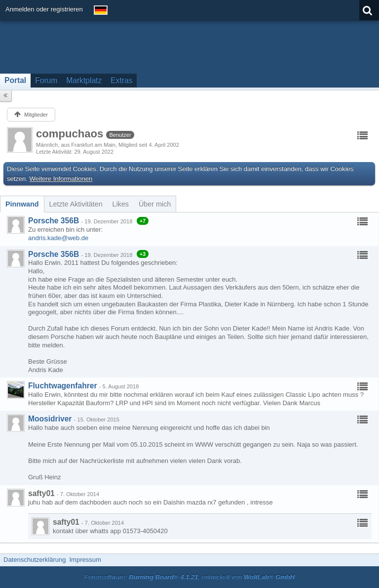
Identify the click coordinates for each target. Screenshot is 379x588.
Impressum (85, 560)
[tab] (22, 204)
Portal (15, 80)
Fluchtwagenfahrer (63, 386)
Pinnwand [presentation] (22, 204)
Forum (46, 80)
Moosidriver (50, 419)
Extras (121, 80)
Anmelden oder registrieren (44, 9)
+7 (143, 221)
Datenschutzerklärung (35, 560)
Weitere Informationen (61, 179)
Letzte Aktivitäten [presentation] (76, 204)
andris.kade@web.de (58, 238)
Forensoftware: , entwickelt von (189, 577)
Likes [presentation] (121, 204)
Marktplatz (84, 80)
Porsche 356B (54, 221)
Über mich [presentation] (155, 204)
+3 (143, 254)
